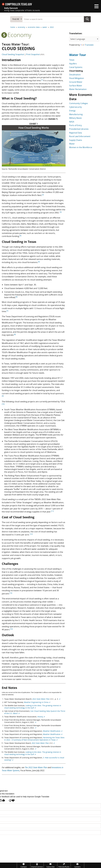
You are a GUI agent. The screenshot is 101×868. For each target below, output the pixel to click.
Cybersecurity (75, 107)
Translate (87, 45)
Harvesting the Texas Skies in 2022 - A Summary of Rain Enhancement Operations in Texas (34, 739)
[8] (15, 334)
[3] (61, 212)
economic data (34, 27)
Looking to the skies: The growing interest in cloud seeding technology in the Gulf (33, 707)
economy (21, 27)
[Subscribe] (50, 865)
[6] (17, 297)
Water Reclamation (78, 89)
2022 (52, 27)
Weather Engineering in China (36, 702)
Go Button (87, 19)
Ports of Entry (75, 125)
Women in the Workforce (81, 147)
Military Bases (75, 118)
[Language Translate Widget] (84, 39)
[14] (11, 629)
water (45, 27)
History (40, 717)
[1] (42, 80)
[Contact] (24, 865)
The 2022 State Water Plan (36, 767)
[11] (52, 511)
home (13, 27)
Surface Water (76, 86)
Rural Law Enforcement (80, 136)
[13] (11, 593)
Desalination (75, 75)
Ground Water (76, 82)
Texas (72, 60)
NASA (72, 122)
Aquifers (73, 64)
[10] (3, 404)
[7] (7, 311)
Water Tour (78, 55)
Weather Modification (52, 731)
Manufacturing (76, 114)
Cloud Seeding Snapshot (13, 54)
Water (72, 144)
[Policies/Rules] (64, 865)
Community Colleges (79, 103)
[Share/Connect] (37, 865)
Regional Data (76, 133)
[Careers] (77, 865)
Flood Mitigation (77, 78)
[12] (31, 534)
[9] (3, 396)
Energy (72, 111)
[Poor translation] (12, 801)
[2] (43, 195)
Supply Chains (76, 140)
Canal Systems (76, 67)
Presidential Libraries (79, 129)
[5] (39, 262)
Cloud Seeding (76, 71)
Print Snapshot (35, 54)
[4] (20, 236)
